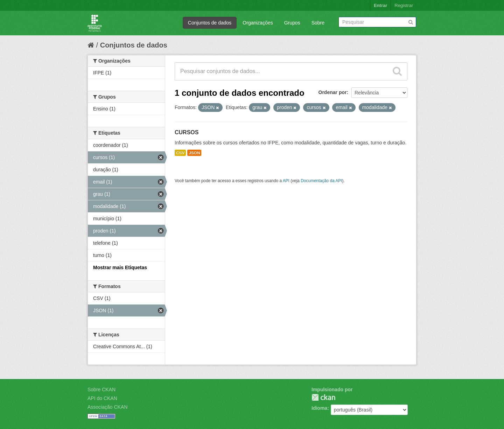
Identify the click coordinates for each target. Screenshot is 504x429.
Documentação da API (321, 181)
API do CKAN (102, 398)
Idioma (319, 408)
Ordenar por (333, 92)
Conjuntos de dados (210, 23)
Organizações (258, 23)
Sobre (318, 23)
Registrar (404, 5)
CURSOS (187, 132)
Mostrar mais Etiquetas (120, 267)
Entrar (380, 5)
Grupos (292, 23)
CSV (180, 153)
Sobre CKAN (101, 389)
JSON (194, 153)
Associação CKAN (107, 407)
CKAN (323, 397)
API (286, 181)
